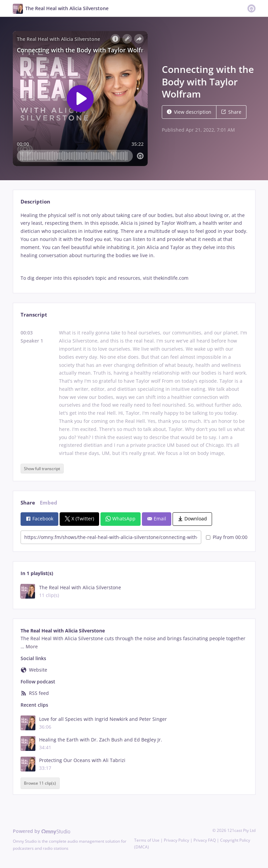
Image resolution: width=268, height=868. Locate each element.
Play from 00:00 (227, 537)
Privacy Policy (176, 840)
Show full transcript (42, 469)
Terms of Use (147, 840)
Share (231, 112)
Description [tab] (35, 202)
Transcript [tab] (34, 315)
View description (189, 112)
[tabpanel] (134, 247)
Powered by (42, 831)
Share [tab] (28, 503)
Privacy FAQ (205, 840)
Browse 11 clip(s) (40, 783)
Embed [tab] (49, 503)
